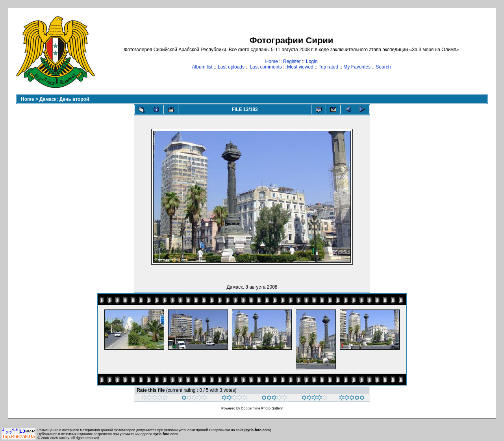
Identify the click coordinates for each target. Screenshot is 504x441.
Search (383, 67)
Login (312, 61)
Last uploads (231, 67)
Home (272, 61)
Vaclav (64, 438)
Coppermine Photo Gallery (262, 408)
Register (292, 61)
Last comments (266, 67)
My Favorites (357, 67)
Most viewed (300, 67)
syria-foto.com (258, 430)
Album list (202, 67)
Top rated (328, 67)
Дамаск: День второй (64, 99)
